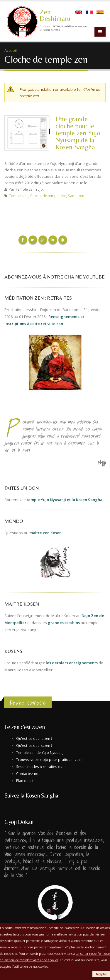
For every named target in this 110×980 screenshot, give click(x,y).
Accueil (11, 50)
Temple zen (19, 196)
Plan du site (26, 781)
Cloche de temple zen (48, 196)
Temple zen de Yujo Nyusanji (40, 752)
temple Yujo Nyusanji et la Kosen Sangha (65, 500)
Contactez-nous (29, 774)
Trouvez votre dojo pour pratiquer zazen (50, 759)
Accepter (101, 974)
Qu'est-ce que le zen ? (34, 738)
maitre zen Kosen (45, 533)
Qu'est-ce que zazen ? (34, 745)
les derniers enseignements (72, 663)
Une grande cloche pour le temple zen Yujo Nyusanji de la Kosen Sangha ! (78, 133)
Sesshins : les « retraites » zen (41, 766)
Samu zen (76, 196)
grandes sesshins (64, 623)
